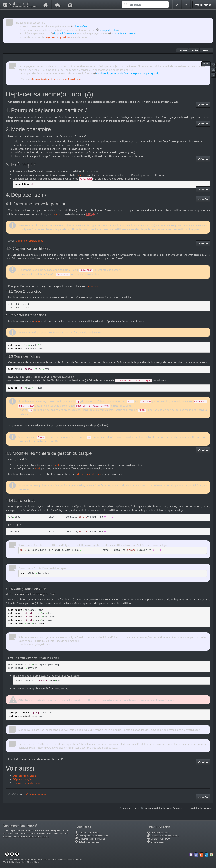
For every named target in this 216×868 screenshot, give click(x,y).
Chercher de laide (158, 832)
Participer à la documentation (92, 836)
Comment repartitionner (30, 240)
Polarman (32, 794)
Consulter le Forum (158, 839)
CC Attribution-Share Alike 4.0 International (21, 862)
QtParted (92, 214)
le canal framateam (65, 33)
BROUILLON (206, 50)
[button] (177, 5)
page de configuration (57, 37)
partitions (182, 50)
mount (37, 321)
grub (38, 468)
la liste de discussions (124, 33)
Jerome (42, 794)
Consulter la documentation (163, 836)
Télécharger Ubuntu (87, 842)
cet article (93, 286)
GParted (82, 175)
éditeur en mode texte (89, 474)
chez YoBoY (80, 26)
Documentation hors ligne (90, 839)
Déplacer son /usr (23, 779)
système (194, 50)
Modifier (204, 104)
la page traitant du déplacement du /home (57, 79)
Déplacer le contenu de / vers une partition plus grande (128, 73)
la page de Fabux (109, 30)
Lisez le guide (156, 842)
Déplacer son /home (24, 776)
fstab (57, 465)
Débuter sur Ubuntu (87, 832)
